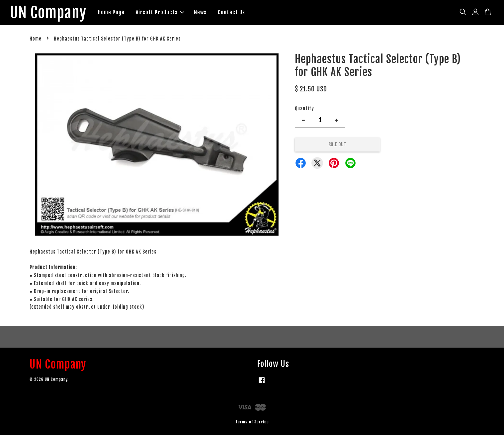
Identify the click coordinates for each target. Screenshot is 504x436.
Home (36, 40)
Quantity (304, 109)
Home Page (114, 13)
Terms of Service (252, 423)
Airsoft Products (163, 13)
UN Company (50, 13)
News (203, 13)
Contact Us (234, 13)
